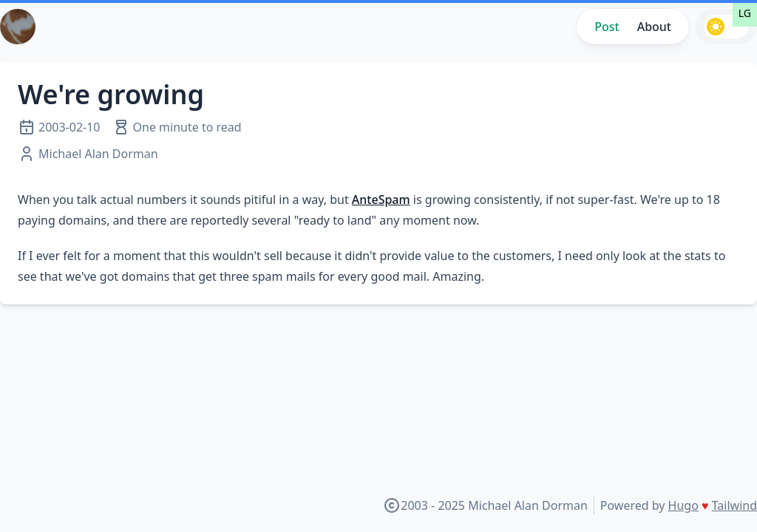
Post (607, 27)
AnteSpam (381, 199)
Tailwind (734, 505)
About (654, 27)
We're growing (111, 94)
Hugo (683, 505)
